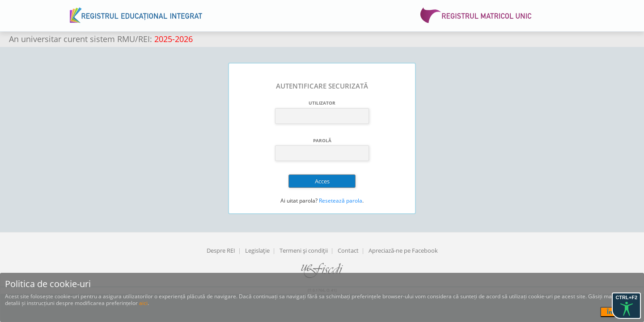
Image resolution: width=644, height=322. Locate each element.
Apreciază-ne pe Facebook (403, 250)
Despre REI (221, 250)
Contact (348, 250)
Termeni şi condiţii (304, 250)
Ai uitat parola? (299, 201)
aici (143, 303)
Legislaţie (257, 250)
